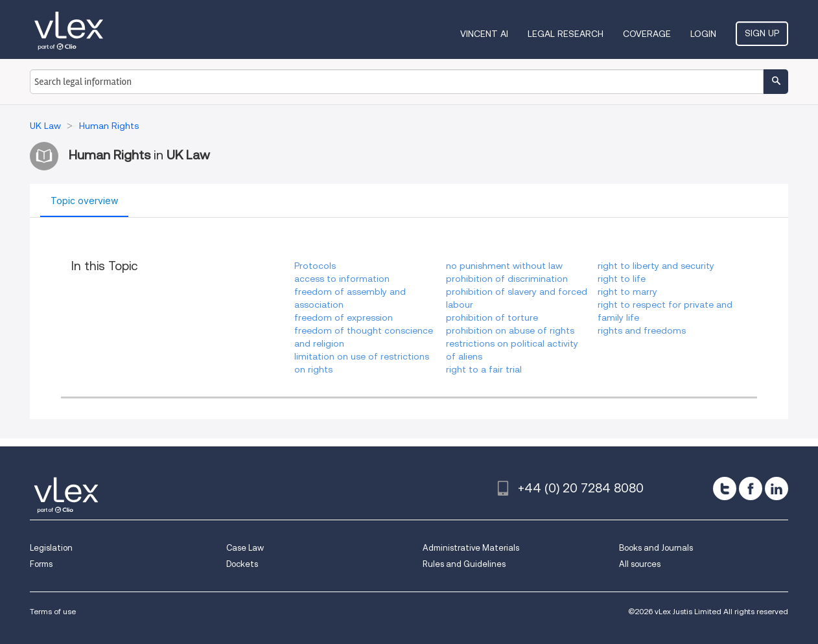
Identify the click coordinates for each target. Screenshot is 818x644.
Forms (41, 564)
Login (703, 34)
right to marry (627, 292)
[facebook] (751, 489)
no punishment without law (504, 266)
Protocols (315, 266)
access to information (342, 279)
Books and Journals (656, 548)
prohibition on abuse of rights (510, 330)
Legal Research (566, 34)
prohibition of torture (492, 317)
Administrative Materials (471, 548)
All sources (640, 564)
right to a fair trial (484, 369)
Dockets (242, 564)
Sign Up (762, 33)
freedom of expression (344, 317)
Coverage (647, 34)
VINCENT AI (484, 34)
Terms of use (53, 611)
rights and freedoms (642, 330)
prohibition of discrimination (507, 279)
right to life (622, 279)
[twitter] (725, 489)
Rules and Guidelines (464, 564)
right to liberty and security (656, 266)
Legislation (51, 548)
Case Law (245, 548)
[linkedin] (777, 489)
